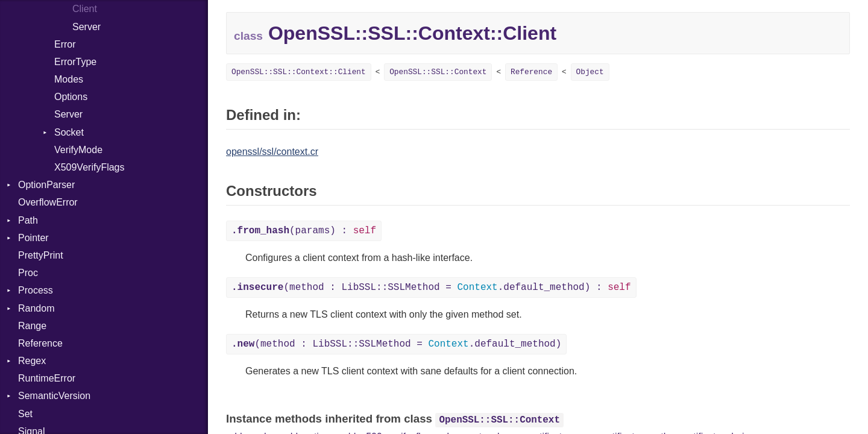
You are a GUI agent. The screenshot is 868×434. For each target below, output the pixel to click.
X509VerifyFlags (90, 167)
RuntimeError (47, 378)
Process (36, 290)
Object (590, 72)
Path (28, 220)
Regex (32, 361)
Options (71, 97)
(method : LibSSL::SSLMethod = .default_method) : (431, 288)
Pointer (33, 238)
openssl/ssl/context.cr (272, 152)
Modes (69, 79)
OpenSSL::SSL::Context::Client (299, 72)
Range (32, 326)
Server (86, 27)
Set (25, 414)
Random (36, 308)
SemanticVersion (54, 396)
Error (65, 44)
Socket (69, 132)
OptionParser (46, 185)
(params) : (304, 231)
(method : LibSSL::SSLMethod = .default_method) (396, 344)
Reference (40, 343)
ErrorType (75, 62)
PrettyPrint (41, 255)
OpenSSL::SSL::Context (438, 72)
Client (85, 9)
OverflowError (48, 202)
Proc (28, 273)
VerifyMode (78, 150)
